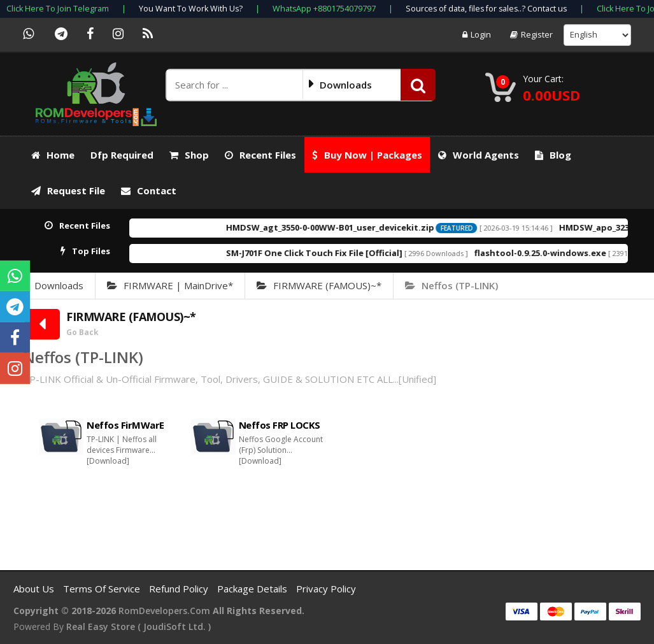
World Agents (479, 155)
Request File (68, 190)
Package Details (253, 589)
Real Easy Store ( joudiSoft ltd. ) (139, 626)
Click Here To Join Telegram (58, 9)
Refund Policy (180, 589)
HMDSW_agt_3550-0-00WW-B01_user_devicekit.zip (356, 227)
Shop (189, 155)
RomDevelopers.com (164, 611)
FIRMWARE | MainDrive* (170, 285)
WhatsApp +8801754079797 (324, 9)
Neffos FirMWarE (125, 425)
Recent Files (260, 155)
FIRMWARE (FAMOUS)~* (319, 285)
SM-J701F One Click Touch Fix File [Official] (340, 253)
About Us (35, 589)
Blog (553, 155)
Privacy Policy (326, 589)
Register (531, 35)
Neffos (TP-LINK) (451, 285)
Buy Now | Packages (367, 155)
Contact (149, 190)
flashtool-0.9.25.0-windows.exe (566, 253)
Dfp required (122, 155)
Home (53, 155)
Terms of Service (103, 589)
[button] (418, 85)
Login (477, 35)
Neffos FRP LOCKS (280, 425)
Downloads (59, 285)
